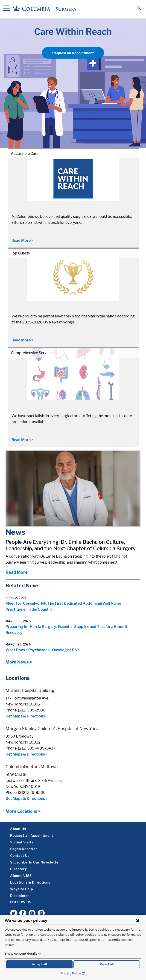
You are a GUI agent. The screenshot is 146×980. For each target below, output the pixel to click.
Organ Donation (24, 849)
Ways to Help (22, 889)
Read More (17, 572)
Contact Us (20, 856)
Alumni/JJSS (21, 876)
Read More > (22, 241)
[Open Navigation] (6, 9)
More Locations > (23, 811)
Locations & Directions (30, 882)
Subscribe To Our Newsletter (35, 862)
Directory (19, 869)
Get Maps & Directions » (26, 716)
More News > (19, 662)
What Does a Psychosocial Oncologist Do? (42, 650)
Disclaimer (20, 896)
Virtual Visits (22, 842)
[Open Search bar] (139, 9)
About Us (18, 829)
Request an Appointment (73, 53)
